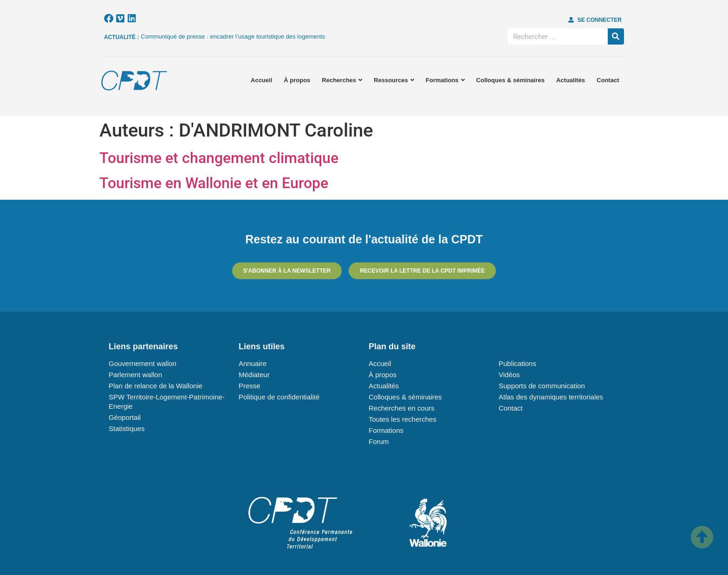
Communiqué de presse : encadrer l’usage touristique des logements (233, 36)
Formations (445, 80)
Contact (608, 80)
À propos (297, 80)
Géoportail (125, 417)
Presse (250, 386)
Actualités (571, 80)
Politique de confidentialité (279, 397)
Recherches (342, 80)
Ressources (394, 80)
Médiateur (254, 375)
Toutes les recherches (403, 419)
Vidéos (509, 375)
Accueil (261, 80)
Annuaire (253, 363)
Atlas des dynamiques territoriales (551, 397)
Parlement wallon (135, 375)
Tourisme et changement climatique (219, 158)
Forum (379, 441)
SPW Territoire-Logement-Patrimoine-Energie (167, 402)
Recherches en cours (402, 408)
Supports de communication (542, 386)
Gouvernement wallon (143, 363)
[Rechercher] (616, 36)
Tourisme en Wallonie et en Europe (214, 183)
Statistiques (127, 428)
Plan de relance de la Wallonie (156, 386)
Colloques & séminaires (510, 80)
